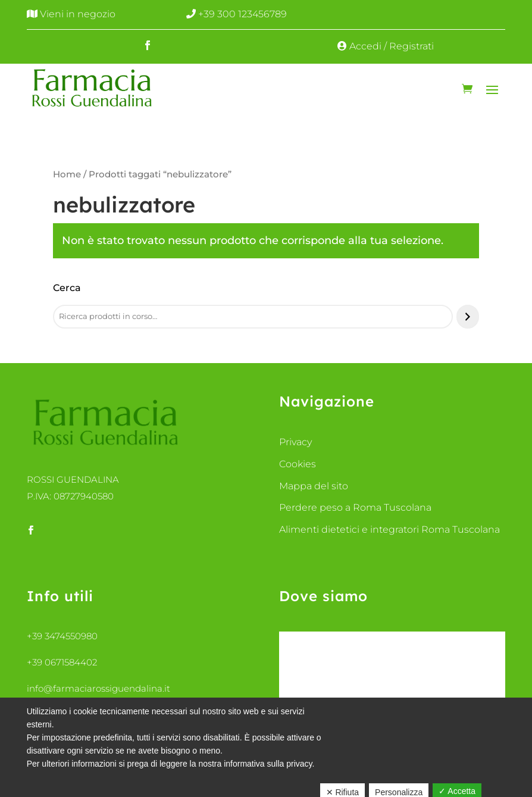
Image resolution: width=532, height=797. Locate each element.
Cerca (67, 288)
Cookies (298, 464)
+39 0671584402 (62, 662)
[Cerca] (467, 317)
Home (67, 174)
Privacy (295, 442)
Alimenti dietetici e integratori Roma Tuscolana (389, 529)
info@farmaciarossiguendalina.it (98, 688)
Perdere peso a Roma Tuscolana (355, 507)
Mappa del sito (314, 486)
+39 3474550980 (62, 636)
